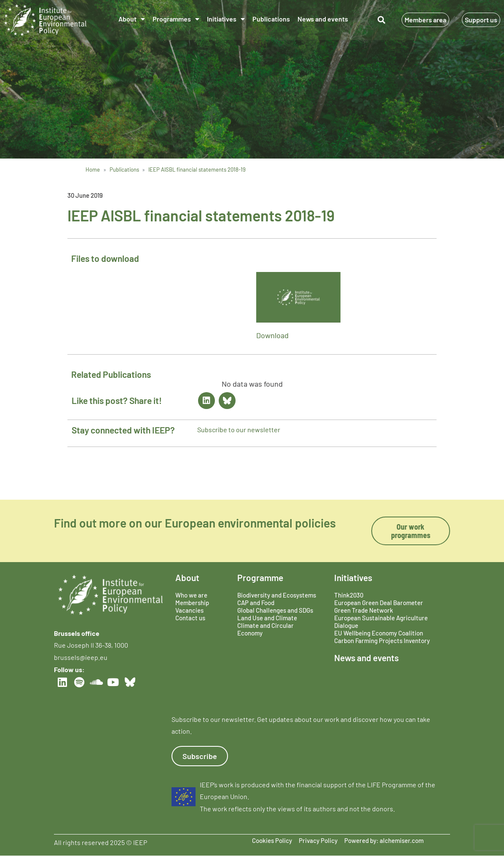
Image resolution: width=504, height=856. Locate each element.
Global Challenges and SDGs (275, 610)
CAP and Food (256, 603)
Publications (271, 19)
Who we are (191, 595)
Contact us (190, 618)
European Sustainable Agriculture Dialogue (381, 622)
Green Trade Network (364, 610)
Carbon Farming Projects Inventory (382, 641)
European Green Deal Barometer (379, 603)
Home (93, 170)
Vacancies (189, 610)
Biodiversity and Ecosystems (277, 595)
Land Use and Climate (267, 618)
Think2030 (349, 595)
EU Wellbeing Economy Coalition (379, 633)
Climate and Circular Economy (265, 629)
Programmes (176, 19)
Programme (260, 577)
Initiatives (226, 19)
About (132, 19)
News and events (323, 19)
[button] (381, 20)
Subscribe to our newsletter (239, 429)
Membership (192, 603)
